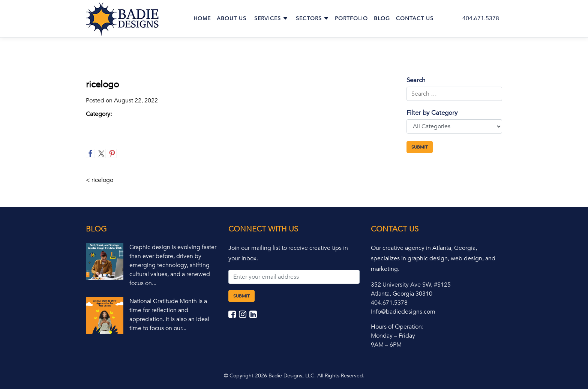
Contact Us (415, 19)
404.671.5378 (481, 18)
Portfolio (351, 19)
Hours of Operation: (397, 327)
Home (202, 19)
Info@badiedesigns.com (403, 312)
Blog (382, 19)
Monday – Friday (393, 336)
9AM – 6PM (386, 345)
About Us (232, 19)
